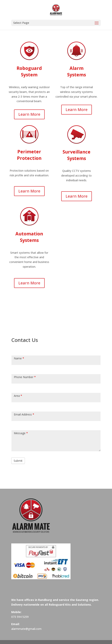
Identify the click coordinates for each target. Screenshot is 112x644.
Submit (18, 461)
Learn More (29, 114)
